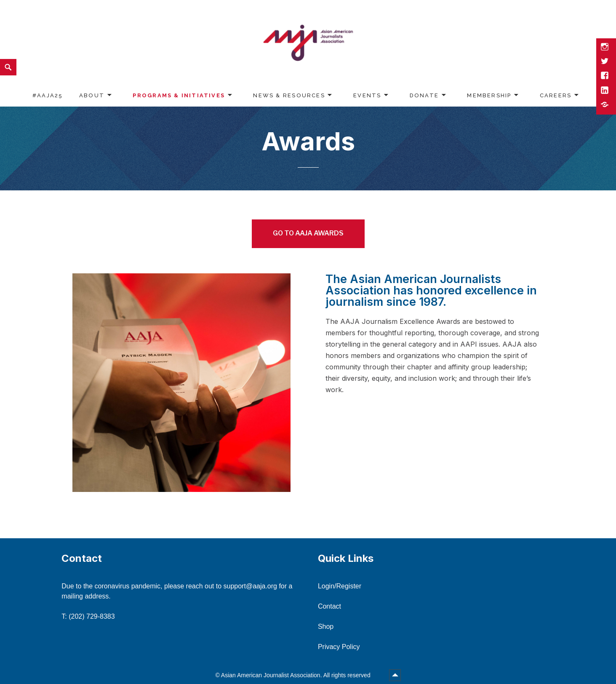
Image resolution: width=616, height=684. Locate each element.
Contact (329, 606)
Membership (489, 95)
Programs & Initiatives (179, 95)
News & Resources (289, 95)
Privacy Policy (339, 647)
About (92, 95)
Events (367, 95)
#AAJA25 (48, 95)
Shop (326, 627)
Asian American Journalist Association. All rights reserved (297, 675)
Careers (556, 95)
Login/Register (340, 586)
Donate (424, 95)
